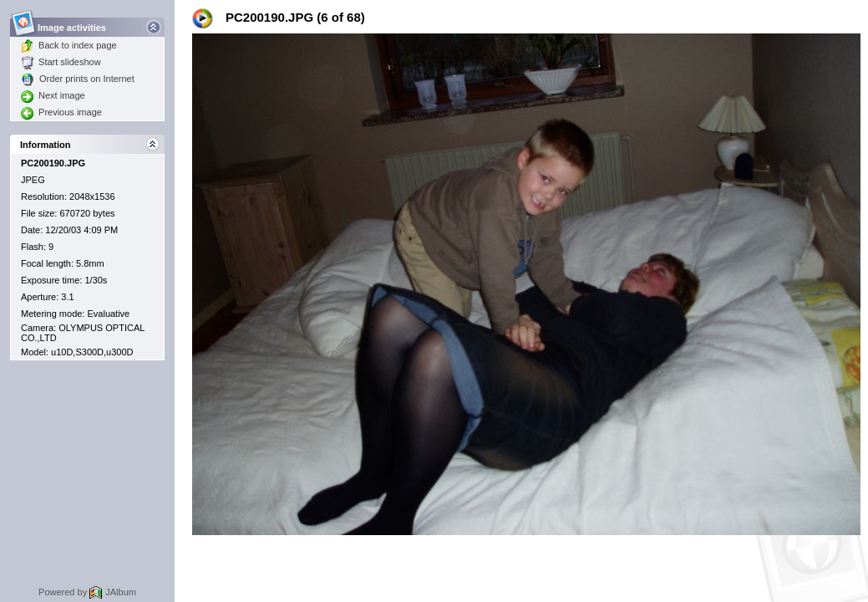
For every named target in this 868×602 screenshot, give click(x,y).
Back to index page (69, 45)
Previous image (61, 112)
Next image (53, 95)
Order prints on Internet (78, 79)
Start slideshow (61, 62)
